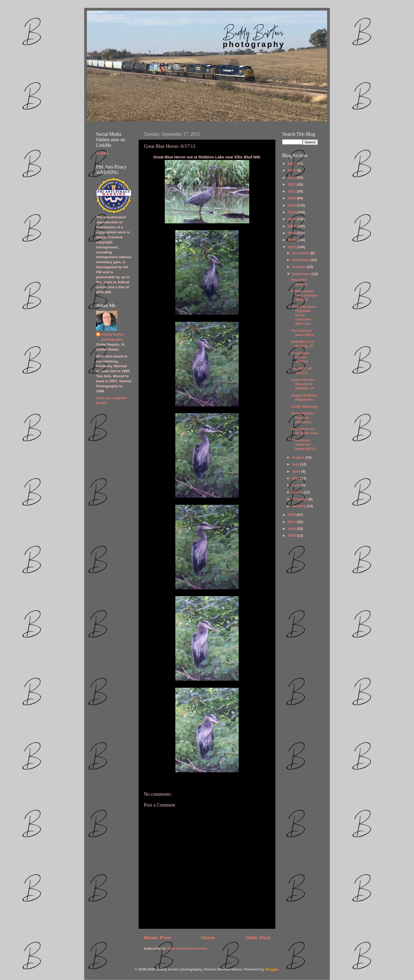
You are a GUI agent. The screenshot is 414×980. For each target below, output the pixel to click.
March (298, 492)
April (297, 485)
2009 (292, 536)
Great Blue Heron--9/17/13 (300, 357)
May (296, 478)
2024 (292, 170)
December (301, 253)
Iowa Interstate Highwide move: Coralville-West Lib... (304, 315)
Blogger (272, 969)
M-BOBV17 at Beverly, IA (303, 344)
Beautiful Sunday (300, 282)
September (302, 274)
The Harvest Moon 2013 (302, 333)
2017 (292, 219)
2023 (292, 178)
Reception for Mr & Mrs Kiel (305, 431)
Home (208, 938)
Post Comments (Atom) (187, 948)
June (297, 471)
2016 (292, 226)
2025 (292, 164)
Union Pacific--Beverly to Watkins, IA (304, 384)
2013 (292, 247)
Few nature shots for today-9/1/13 (304, 444)
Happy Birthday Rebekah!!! (304, 397)
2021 (292, 191)
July (296, 464)
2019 (292, 205)
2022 (292, 184)
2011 (292, 522)
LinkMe (102, 153)
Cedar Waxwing (304, 406)
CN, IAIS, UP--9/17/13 (302, 371)
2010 (292, 529)
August (299, 457)
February (300, 499)
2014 (292, 240)
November (301, 260)
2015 (292, 233)
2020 (292, 198)
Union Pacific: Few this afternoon (303, 418)
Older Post (258, 938)
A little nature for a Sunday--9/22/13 (305, 295)
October (299, 267)
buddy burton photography (113, 337)
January (299, 506)
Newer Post (157, 938)
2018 (292, 212)
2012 (292, 515)
